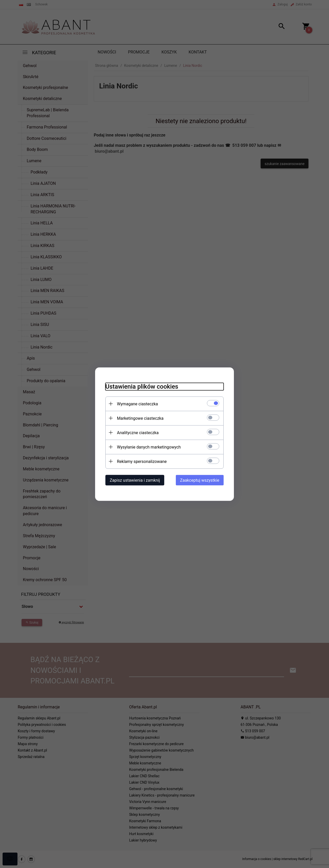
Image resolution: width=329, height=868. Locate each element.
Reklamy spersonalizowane (142, 461)
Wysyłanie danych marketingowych (149, 447)
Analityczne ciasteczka (138, 432)
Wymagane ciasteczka (138, 404)
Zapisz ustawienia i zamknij (135, 480)
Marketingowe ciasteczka (140, 418)
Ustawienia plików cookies (142, 386)
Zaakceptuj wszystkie (200, 480)
